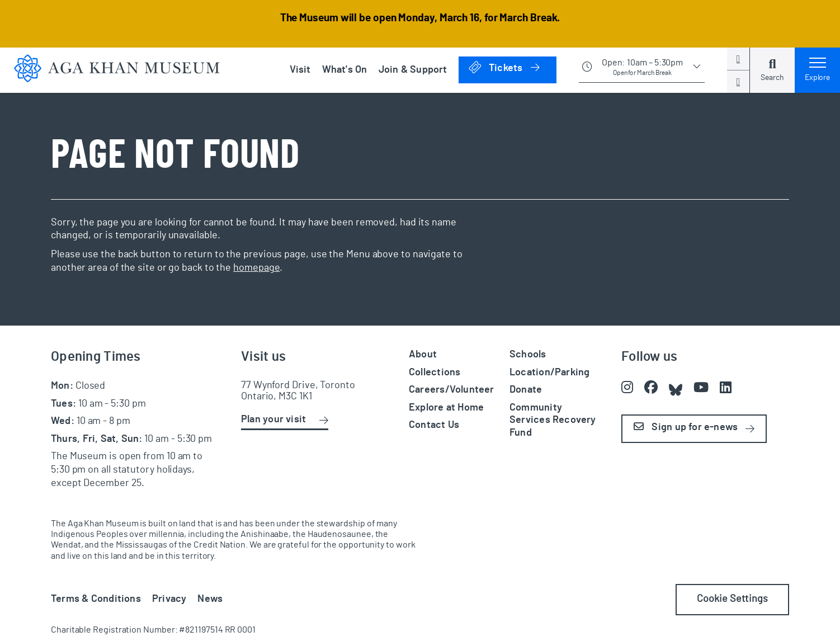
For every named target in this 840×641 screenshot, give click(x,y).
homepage (256, 268)
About (423, 355)
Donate (526, 390)
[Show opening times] (642, 70)
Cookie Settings (732, 599)
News (210, 599)
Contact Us (434, 425)
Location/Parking (549, 373)
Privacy (169, 599)
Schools (528, 355)
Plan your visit (273, 420)
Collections (435, 373)
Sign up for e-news (686, 427)
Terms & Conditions (96, 599)
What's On (345, 70)
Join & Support (413, 70)
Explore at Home (446, 408)
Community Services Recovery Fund (553, 420)
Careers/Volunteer (452, 390)
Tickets (512, 68)
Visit (300, 70)
